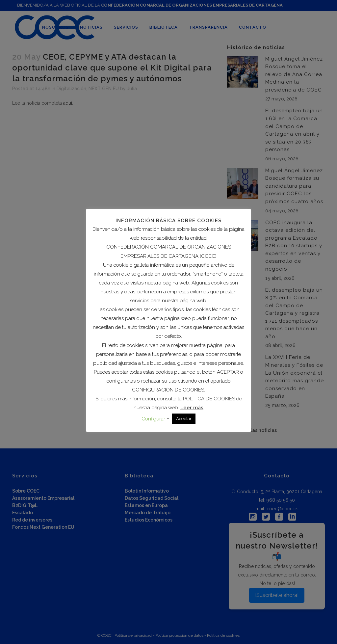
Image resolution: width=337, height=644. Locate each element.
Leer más (192, 408)
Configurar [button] (153, 419)
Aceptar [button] (184, 419)
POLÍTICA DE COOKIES (209, 399)
